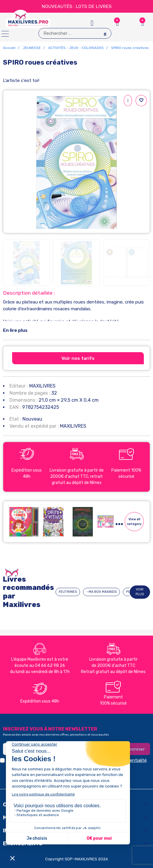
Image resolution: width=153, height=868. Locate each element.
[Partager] (128, 100)
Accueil (9, 48)
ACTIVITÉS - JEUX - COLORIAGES (76, 48)
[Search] (105, 33)
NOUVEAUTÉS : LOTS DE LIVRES (77, 6)
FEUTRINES (68, 592)
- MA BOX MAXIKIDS (101, 592)
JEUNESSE (32, 48)
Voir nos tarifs (78, 358)
